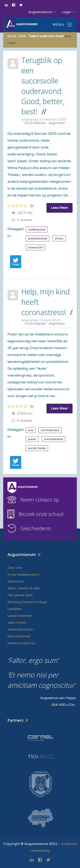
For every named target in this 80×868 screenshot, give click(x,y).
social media (37, 448)
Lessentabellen (20, 616)
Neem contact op (40, 500)
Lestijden (15, 609)
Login (68, 12)
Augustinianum (42, 12)
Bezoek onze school (41, 514)
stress (59, 238)
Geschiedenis (36, 528)
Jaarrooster (17, 623)
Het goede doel (20, 595)
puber (32, 439)
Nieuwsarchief (19, 636)
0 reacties (22, 220)
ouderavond (37, 229)
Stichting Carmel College (27, 602)
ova (31, 430)
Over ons (15, 568)
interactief (35, 247)
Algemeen (57, 123)
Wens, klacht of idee (24, 588)
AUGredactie (35, 123)
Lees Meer (60, 208)
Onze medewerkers (23, 575)
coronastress (50, 430)
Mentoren (16, 581)
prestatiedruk (38, 238)
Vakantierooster (20, 629)
